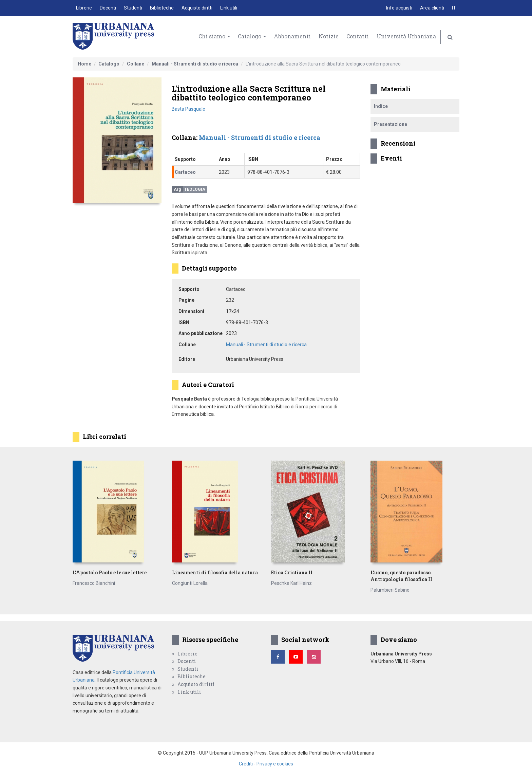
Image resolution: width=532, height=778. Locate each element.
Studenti (133, 8)
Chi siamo (214, 36)
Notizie (329, 36)
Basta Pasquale (188, 109)
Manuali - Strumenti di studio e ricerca (195, 64)
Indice (381, 106)
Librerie (84, 8)
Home (84, 64)
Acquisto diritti (197, 8)
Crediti (246, 764)
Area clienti (432, 8)
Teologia (195, 189)
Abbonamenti (292, 36)
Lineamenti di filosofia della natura (215, 572)
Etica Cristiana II (292, 572)
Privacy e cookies (275, 764)
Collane (136, 64)
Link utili (229, 8)
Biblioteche (162, 8)
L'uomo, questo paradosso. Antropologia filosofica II (401, 576)
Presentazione (391, 124)
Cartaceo (185, 172)
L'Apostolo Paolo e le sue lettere (110, 572)
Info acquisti (399, 8)
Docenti (108, 8)
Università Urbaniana (406, 36)
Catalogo (252, 36)
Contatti (358, 36)
